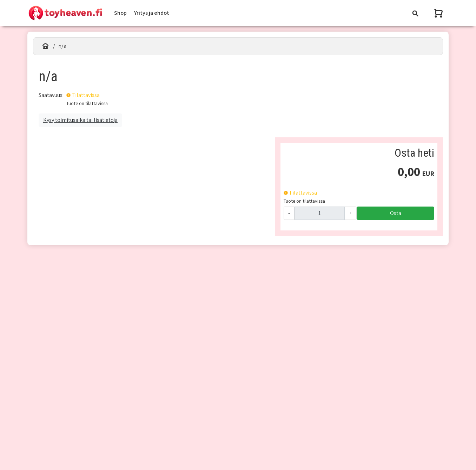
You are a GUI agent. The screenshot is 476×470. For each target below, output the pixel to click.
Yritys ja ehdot (152, 13)
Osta (396, 213)
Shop (120, 13)
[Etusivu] (45, 46)
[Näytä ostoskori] (439, 13)
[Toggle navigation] (415, 13)
